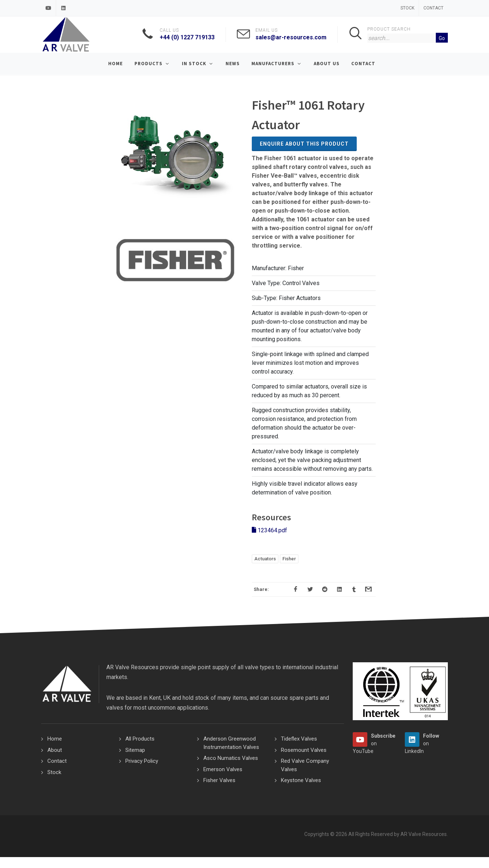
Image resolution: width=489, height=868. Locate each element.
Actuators (265, 559)
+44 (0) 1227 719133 (187, 37)
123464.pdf (269, 530)
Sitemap (135, 750)
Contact (433, 8)
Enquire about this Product (304, 144)
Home (55, 739)
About (55, 750)
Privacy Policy (142, 761)
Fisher (289, 559)
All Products (140, 739)
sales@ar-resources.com (291, 37)
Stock (407, 8)
